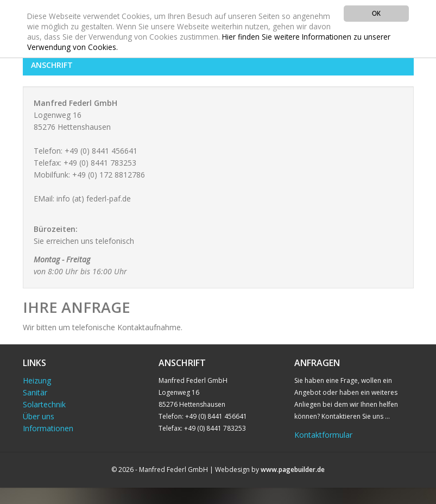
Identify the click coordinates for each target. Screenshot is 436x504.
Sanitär (35, 392)
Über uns (39, 416)
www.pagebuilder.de (293, 470)
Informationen (48, 428)
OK (376, 13)
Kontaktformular (323, 435)
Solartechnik (44, 404)
